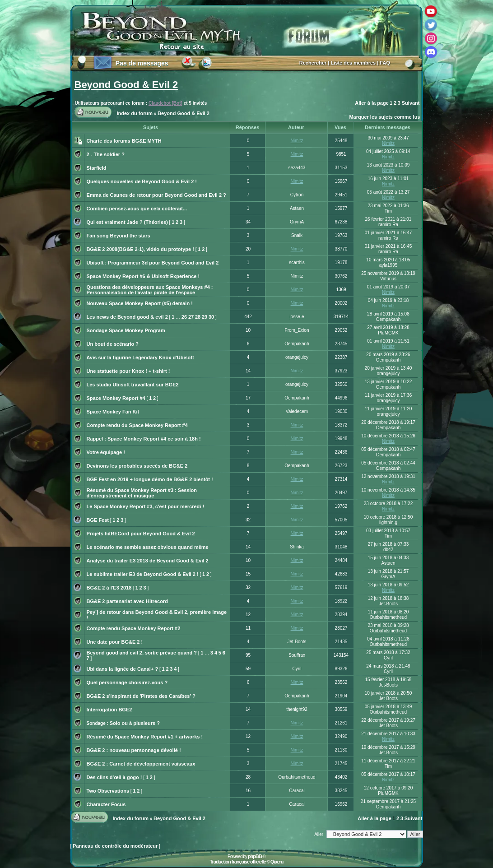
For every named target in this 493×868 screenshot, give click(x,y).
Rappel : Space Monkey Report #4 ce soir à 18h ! (144, 439)
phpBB (255, 856)
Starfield (97, 168)
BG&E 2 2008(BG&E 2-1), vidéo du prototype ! (140, 249)
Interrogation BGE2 (109, 710)
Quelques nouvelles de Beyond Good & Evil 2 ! (142, 181)
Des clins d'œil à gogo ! (114, 777)
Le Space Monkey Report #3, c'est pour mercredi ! (146, 506)
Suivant (411, 103)
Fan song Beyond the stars (119, 236)
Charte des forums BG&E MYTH (124, 141)
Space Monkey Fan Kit (113, 412)
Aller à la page (372, 103)
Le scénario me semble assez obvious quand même (148, 547)
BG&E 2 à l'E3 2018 (109, 588)
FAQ (385, 63)
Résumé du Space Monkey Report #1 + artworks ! (145, 737)
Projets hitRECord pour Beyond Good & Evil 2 (141, 534)
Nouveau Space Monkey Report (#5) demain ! (140, 303)
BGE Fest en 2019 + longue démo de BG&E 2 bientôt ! (150, 479)
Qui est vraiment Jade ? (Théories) (127, 222)
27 (191, 317)
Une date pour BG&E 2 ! (115, 642)
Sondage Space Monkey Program (126, 330)
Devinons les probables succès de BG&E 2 (137, 466)
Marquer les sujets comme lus (384, 117)
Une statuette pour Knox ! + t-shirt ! (128, 371)
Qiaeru (277, 862)
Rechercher (313, 63)
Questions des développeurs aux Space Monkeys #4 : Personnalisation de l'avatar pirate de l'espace (150, 290)
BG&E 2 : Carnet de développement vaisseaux (141, 764)
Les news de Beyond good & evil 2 (127, 317)
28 (198, 317)
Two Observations (108, 791)
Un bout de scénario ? (113, 344)
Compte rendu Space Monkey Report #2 (134, 628)
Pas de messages (142, 63)
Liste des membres (353, 63)
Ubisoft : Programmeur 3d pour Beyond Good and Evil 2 (153, 263)
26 (184, 317)
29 (205, 317)
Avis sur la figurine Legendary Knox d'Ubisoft (140, 357)
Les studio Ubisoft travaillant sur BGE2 (133, 385)
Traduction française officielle (237, 862)
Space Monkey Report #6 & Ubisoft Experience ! (143, 276)
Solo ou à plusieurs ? (135, 723)
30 (211, 317)
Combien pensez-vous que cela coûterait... (137, 209)
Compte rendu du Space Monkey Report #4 (137, 425)
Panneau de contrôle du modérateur (115, 846)
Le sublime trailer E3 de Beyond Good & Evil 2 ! (143, 574)
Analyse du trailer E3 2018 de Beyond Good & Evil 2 (148, 561)
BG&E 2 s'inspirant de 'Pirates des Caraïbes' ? (141, 696)
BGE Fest (98, 520)
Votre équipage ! (106, 452)
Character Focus (106, 804)
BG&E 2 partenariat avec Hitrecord (127, 601)
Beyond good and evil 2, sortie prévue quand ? (142, 653)
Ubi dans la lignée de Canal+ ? (123, 669)
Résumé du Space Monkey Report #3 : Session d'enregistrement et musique (142, 493)
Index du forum (135, 113)
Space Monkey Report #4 (116, 398)
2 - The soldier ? (106, 154)
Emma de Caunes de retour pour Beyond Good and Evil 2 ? (156, 195)
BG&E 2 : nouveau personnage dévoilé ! (134, 750)
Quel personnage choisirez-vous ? (127, 682)
